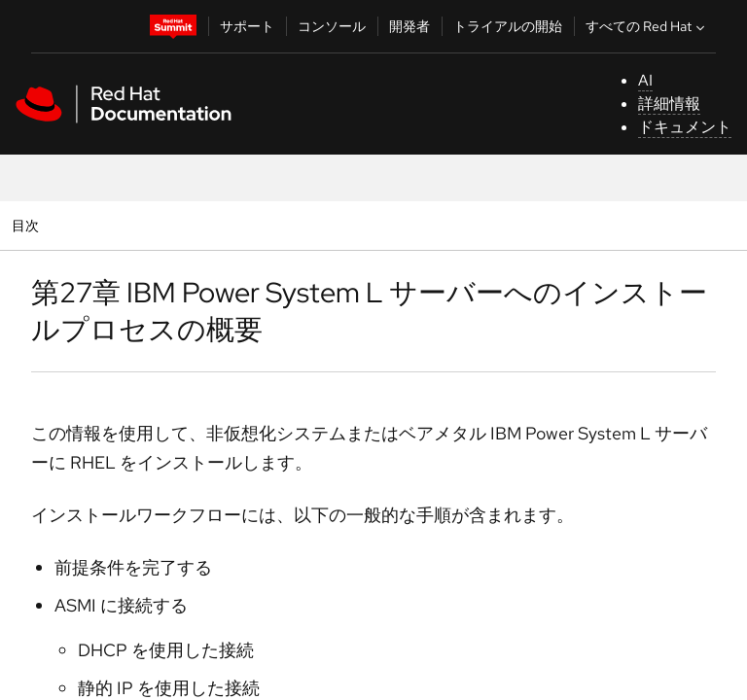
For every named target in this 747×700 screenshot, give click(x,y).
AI (645, 80)
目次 (28, 225)
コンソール (332, 26)
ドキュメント (685, 127)
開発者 (409, 26)
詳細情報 (669, 104)
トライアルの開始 (508, 26)
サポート (247, 26)
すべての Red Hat (647, 26)
